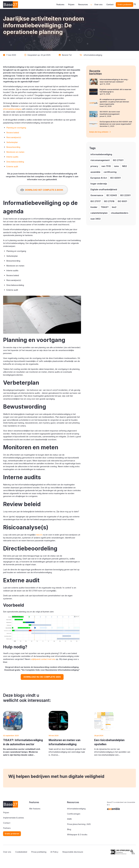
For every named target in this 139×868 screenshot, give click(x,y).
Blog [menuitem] (69, 829)
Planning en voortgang (16, 128)
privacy (94, 166)
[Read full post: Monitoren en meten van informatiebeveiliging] (58, 721)
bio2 (114, 207)
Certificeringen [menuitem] (74, 814)
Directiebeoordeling (15, 162)
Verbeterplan (12, 142)
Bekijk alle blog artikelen (100, 132)
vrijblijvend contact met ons (43, 659)
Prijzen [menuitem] (71, 4)
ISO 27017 (96, 201)
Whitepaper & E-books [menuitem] (77, 835)
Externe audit (12, 166)
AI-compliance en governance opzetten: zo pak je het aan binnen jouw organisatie (114, 102)
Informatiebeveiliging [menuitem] (76, 809)
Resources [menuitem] (83, 4)
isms (116, 166)
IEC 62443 (112, 195)
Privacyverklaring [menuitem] (39, 852)
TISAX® (105, 207)
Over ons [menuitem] (98, 4)
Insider (94, 207)
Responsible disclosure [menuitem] (73, 852)
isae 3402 (96, 219)
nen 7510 (106, 166)
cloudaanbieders (120, 213)
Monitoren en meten (15, 152)
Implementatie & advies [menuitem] (14, 818)
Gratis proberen (125, 4)
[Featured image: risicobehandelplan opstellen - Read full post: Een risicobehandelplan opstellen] (104, 721)
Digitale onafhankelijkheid (104, 189)
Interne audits (12, 157)
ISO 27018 (109, 201)
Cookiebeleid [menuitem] (21, 852)
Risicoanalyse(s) (14, 137)
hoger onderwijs (99, 184)
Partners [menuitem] (7, 828)
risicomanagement (100, 160)
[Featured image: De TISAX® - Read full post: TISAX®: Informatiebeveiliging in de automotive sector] (13, 721)
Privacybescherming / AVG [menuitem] (79, 824)
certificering (110, 172)
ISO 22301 (125, 195)
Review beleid (13, 133)
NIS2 (125, 166)
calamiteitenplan (99, 213)
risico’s (39, 535)
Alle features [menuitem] (35, 809)
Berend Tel (67, 55)
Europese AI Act (99, 178)
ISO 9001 (122, 201)
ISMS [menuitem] (69, 819)
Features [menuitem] (60, 4)
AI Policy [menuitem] (54, 852)
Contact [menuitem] (110, 4)
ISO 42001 (115, 178)
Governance (97, 195)
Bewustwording (13, 147)
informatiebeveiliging (93, 55)
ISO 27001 (118, 160)
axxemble (95, 172)
